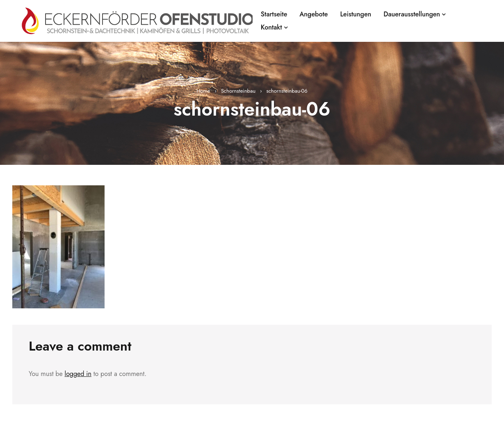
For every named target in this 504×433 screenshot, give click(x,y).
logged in (78, 374)
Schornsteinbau (238, 91)
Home (203, 91)
